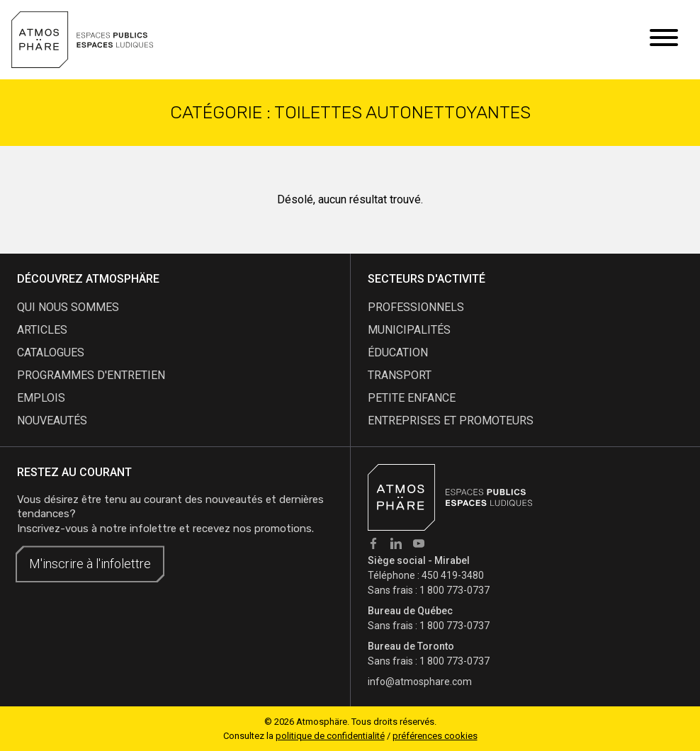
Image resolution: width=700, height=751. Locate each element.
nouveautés (52, 420)
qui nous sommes (68, 307)
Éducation (398, 352)
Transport (400, 375)
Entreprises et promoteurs (451, 420)
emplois (41, 398)
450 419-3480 (453, 575)
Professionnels (416, 307)
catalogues (51, 352)
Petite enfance (412, 398)
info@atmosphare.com (420, 682)
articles (42, 330)
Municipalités (409, 330)
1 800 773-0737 (455, 590)
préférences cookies (435, 736)
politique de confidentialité (330, 736)
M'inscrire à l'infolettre (90, 564)
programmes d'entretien (91, 375)
